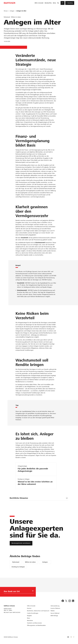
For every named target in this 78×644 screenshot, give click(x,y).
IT (74, 637)
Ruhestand (16, 562)
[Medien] (53, 611)
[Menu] (63, 3)
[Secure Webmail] (55, 613)
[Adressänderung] (55, 606)
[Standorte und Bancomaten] (34, 623)
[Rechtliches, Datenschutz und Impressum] (38, 611)
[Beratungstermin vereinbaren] (21, 543)
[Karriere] (29, 608)
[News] (29, 618)
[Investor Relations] (55, 608)
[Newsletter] (30, 621)
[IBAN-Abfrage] (54, 616)
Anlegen (45, 562)
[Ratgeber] (29, 616)
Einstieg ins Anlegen (18, 567)
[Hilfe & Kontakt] (31, 606)
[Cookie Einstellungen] (33, 613)
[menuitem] (39, 3)
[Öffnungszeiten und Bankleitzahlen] (36, 625)
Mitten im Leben (30, 562)
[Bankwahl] (18, 592)
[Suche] (58, 3)
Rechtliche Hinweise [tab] (19, 498)
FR (71, 637)
